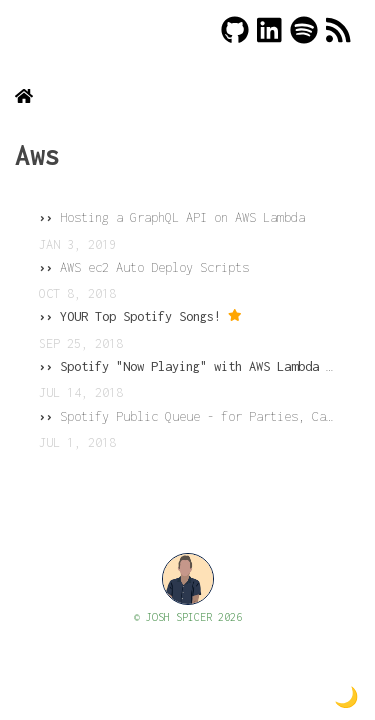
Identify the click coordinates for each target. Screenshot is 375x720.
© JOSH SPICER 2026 (188, 617)
